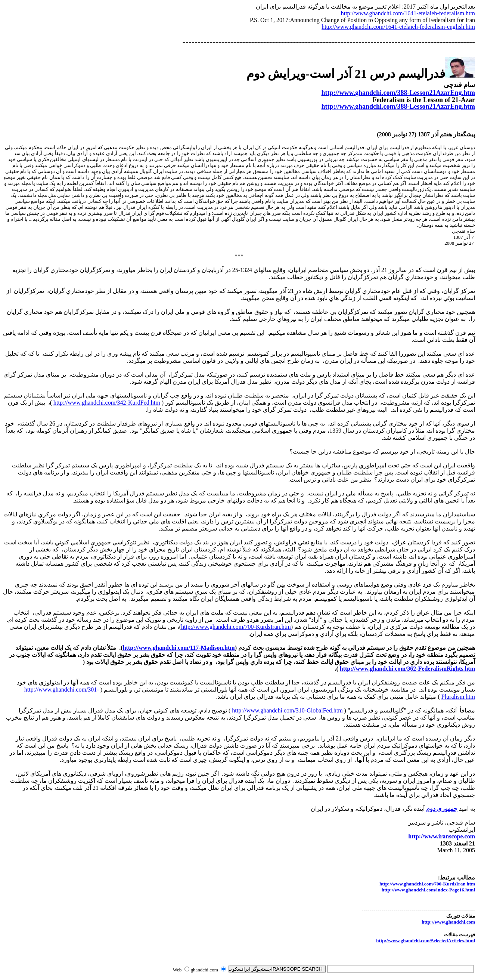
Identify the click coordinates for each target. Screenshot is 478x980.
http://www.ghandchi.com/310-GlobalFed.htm (286, 710)
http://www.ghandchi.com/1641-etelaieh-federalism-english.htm (398, 27)
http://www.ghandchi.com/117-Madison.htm (179, 648)
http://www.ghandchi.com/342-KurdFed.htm (107, 403)
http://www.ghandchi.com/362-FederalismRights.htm (407, 669)
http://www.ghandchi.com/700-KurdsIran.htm (236, 627)
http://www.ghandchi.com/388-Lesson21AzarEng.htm (398, 93)
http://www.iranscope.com (442, 836)
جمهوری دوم (442, 809)
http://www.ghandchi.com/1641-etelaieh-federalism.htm (408, 13)
